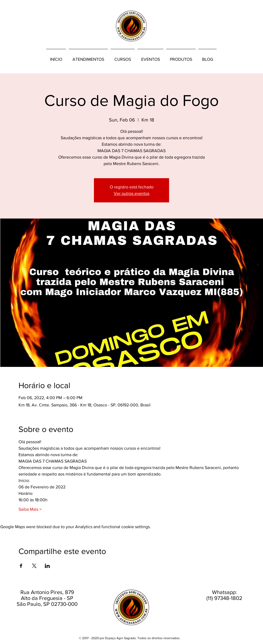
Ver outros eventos (132, 193)
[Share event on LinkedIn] (47, 566)
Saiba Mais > (30, 509)
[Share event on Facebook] (21, 566)
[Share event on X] (34, 566)
